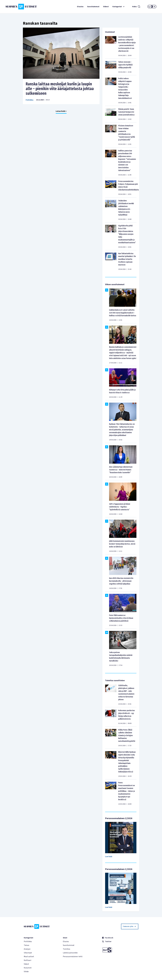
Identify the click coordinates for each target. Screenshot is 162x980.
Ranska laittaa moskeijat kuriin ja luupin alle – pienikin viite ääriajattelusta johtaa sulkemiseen (60, 89)
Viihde (26, 972)
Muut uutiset (29, 957)
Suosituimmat (93, 7)
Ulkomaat (28, 953)
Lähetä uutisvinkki (70, 953)
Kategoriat (119, 7)
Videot (106, 7)
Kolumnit (28, 968)
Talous (27, 945)
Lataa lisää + (61, 111)
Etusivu (80, 7)
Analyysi (27, 949)
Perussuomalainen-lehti (73, 957)
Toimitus (67, 949)
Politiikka (30, 100)
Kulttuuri (28, 960)
